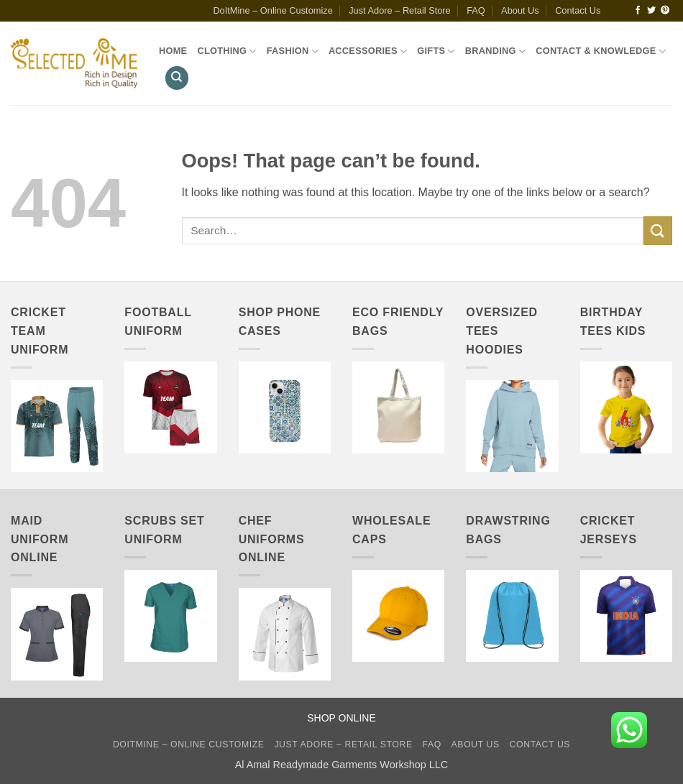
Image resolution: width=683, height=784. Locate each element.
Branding (495, 51)
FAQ (476, 10)
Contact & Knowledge (601, 51)
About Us (520, 10)
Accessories (368, 51)
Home (173, 51)
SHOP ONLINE (341, 718)
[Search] (177, 78)
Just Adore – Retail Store (400, 10)
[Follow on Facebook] (638, 11)
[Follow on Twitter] (651, 11)
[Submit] (658, 230)
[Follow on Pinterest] (665, 11)
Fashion (293, 51)
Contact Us (578, 10)
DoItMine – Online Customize (272, 10)
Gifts (436, 51)
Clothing (226, 51)
